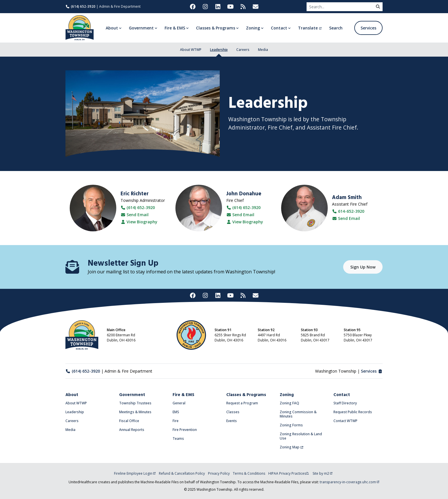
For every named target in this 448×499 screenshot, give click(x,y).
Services (368, 28)
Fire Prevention (185, 430)
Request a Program (242, 403)
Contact (342, 395)
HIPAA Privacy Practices (289, 473)
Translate (310, 28)
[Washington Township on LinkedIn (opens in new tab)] (218, 7)
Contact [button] (279, 28)
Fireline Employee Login (135, 473)
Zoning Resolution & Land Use (301, 436)
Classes (233, 412)
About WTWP (191, 50)
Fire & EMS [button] (175, 28)
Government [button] (141, 28)
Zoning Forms (291, 425)
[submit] (378, 7)
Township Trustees (135, 403)
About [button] (112, 28)
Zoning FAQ (289, 403)
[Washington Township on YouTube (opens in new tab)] (230, 7)
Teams (178, 439)
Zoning (287, 395)
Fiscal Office (129, 421)
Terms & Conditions (249, 473)
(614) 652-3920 (80, 6)
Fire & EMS (183, 395)
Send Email (135, 215)
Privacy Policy (219, 473)
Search (336, 28)
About (72, 395)
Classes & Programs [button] (216, 28)
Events (232, 421)
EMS (176, 412)
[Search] (340, 7)
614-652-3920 (348, 211)
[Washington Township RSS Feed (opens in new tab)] (243, 7)
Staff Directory (345, 403)
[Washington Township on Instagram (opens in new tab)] (205, 7)
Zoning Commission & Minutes (298, 414)
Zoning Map (292, 447)
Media (263, 50)
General (179, 403)
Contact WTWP (345, 421)
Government (132, 395)
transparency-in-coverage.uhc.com (350, 482)
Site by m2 (323, 473)
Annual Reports (132, 430)
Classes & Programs (246, 395)
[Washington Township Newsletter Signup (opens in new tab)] (255, 7)
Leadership (219, 50)
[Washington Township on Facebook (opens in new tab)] (193, 7)
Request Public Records (353, 412)
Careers (243, 50)
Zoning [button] (253, 28)
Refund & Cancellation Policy (182, 473)
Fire (176, 421)
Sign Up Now (363, 267)
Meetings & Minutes (135, 412)
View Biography (139, 222)
